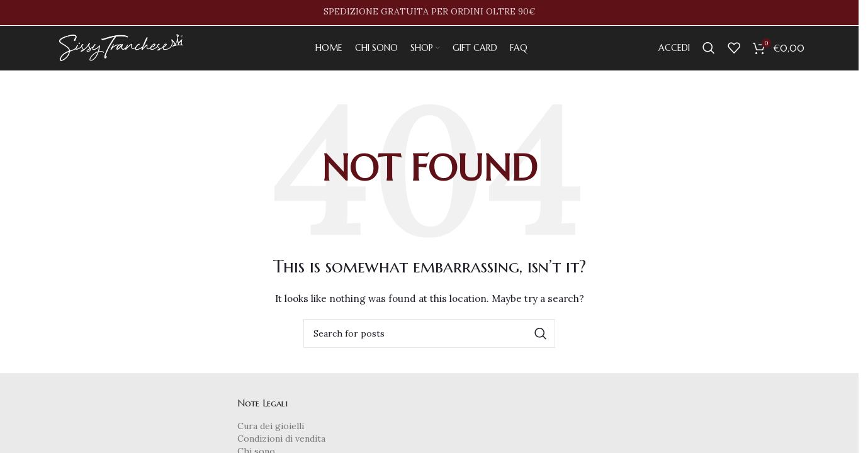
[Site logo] (123, 53)
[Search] (709, 53)
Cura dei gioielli (271, 438)
